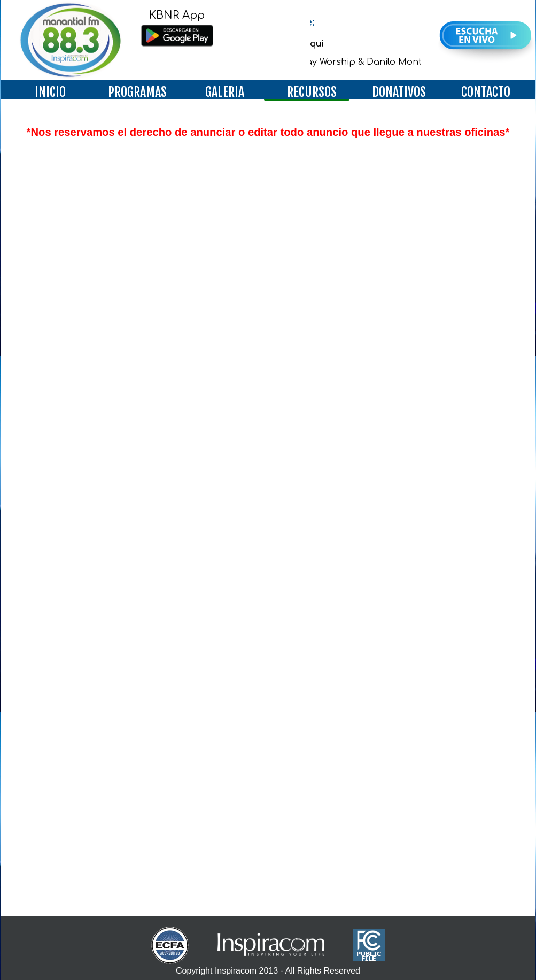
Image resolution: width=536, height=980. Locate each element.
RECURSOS (312, 92)
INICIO (50, 92)
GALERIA (225, 92)
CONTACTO (486, 92)
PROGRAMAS (137, 92)
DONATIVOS (399, 92)
